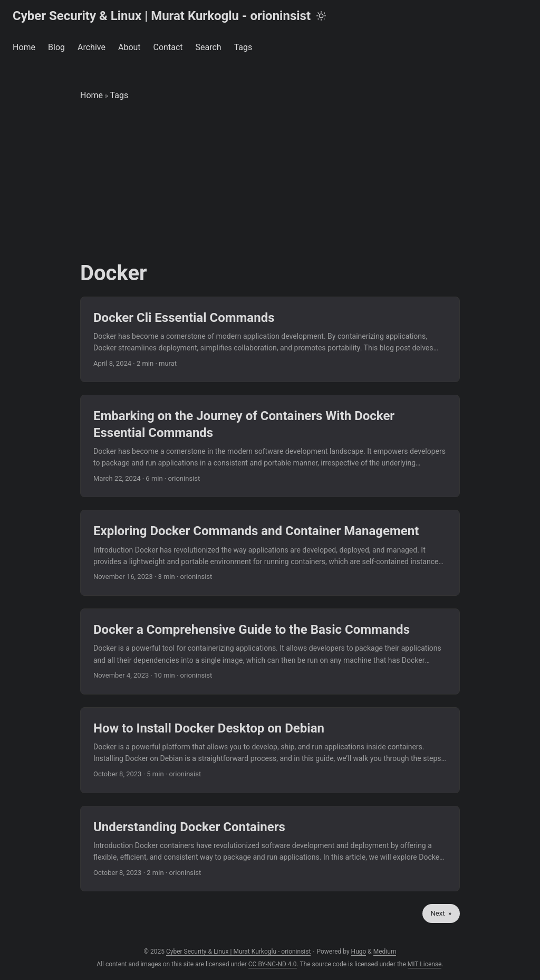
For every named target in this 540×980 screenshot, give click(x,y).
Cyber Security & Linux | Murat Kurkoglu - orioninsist (162, 16)
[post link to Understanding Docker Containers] (270, 849)
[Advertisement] (270, 182)
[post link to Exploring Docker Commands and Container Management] (270, 553)
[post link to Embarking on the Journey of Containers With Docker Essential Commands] (270, 446)
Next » (441, 913)
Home (91, 95)
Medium (385, 952)
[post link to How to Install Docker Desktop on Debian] (270, 750)
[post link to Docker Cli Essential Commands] (270, 340)
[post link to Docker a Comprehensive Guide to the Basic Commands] (270, 651)
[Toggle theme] (321, 16)
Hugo (359, 952)
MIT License (425, 964)
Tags (119, 95)
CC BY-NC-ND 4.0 (273, 964)
